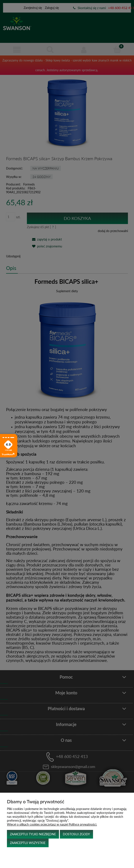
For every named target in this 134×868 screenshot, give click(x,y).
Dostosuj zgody (76, 834)
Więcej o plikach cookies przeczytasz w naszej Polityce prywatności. (52, 824)
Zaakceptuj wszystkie (28, 843)
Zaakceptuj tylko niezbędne (33, 834)
